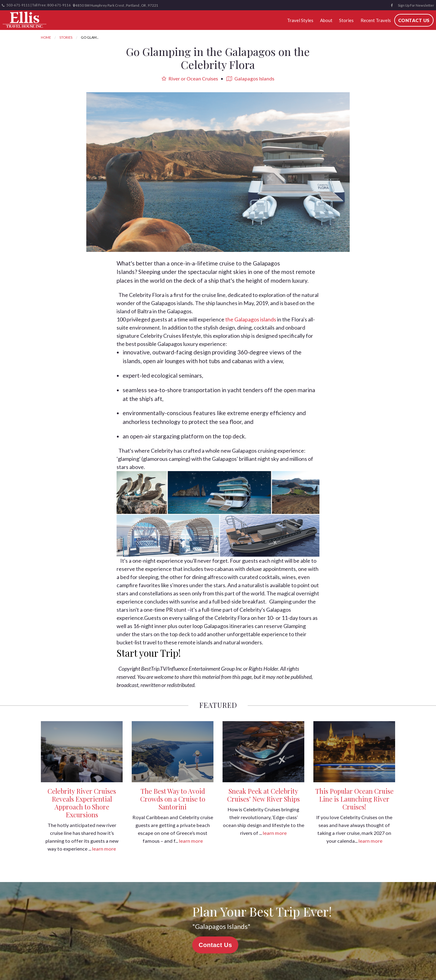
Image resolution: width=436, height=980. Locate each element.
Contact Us (414, 20)
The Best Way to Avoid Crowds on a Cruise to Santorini (173, 799)
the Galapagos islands (251, 319)
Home (46, 37)
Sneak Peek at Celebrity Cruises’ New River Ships (263, 795)
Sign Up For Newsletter (416, 5)
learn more (104, 849)
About (326, 20)
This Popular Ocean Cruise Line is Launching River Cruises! (354, 799)
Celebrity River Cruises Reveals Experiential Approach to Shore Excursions (82, 803)
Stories (346, 20)
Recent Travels (376, 20)
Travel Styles (300, 20)
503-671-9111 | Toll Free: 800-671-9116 (36, 5)
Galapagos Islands (250, 78)
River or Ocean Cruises (190, 78)
